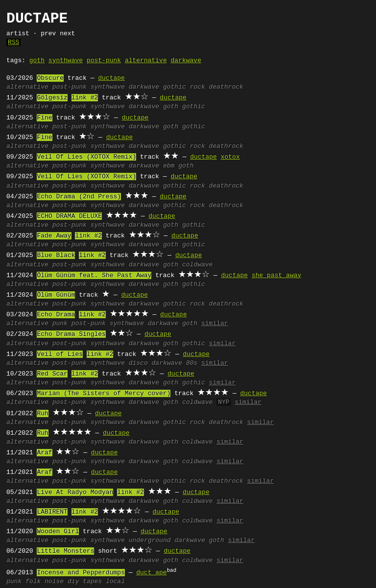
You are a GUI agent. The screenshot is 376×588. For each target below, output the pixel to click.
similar (215, 324)
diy (73, 582)
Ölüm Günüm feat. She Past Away (94, 276)
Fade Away (54, 236)
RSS (13, 43)
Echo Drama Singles (71, 334)
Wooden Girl (58, 532)
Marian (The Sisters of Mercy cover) (104, 394)
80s (192, 363)
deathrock (226, 87)
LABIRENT (52, 512)
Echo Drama (56, 315)
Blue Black (56, 256)
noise (54, 582)
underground (150, 541)
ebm (169, 166)
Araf (44, 453)
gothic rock (184, 87)
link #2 (85, 98)
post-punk (104, 61)
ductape (111, 78)
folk (33, 582)
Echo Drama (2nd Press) (79, 197)
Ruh (42, 414)
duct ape (151, 573)
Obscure (50, 78)
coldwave (197, 265)
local (115, 582)
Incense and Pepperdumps (81, 573)
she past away (276, 276)
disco (138, 363)
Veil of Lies (60, 354)
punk (60, 324)
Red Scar (52, 374)
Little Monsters (65, 551)
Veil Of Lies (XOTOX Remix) (86, 157)
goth (37, 61)
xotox (230, 157)
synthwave (66, 61)
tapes (92, 582)
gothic (194, 107)
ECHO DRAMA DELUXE (69, 216)
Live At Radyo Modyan (75, 493)
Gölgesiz (52, 98)
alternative (146, 61)
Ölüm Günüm (56, 295)
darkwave (186, 61)
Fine (44, 118)
